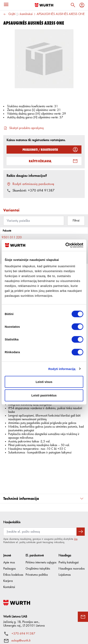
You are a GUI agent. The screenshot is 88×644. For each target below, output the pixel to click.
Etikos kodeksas (13, 544)
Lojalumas (65, 544)
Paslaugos (10, 538)
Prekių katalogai (69, 531)
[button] (44, 468)
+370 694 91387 (23, 603)
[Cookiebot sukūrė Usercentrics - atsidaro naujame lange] (65, 245)
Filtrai (76, 221)
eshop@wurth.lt (21, 610)
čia (76, 508)
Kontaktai (9, 556)
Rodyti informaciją (62, 369)
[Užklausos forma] (83, 617)
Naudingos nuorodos (72, 538)
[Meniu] (6, 5)
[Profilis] (82, 5)
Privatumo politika (37, 544)
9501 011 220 (12, 238)
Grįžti (9, 14)
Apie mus (9, 531)
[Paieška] (73, 5)
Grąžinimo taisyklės (38, 538)
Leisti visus (44, 382)
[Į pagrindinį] (44, 5)
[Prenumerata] (40, 500)
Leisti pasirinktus (44, 395)
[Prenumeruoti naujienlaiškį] (81, 500)
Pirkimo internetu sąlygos (41, 531)
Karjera (8, 550)
